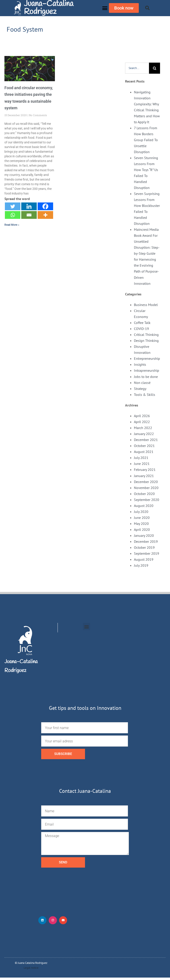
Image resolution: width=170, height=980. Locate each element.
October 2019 (144, 547)
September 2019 (147, 553)
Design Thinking (146, 341)
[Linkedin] (29, 206)
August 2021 (144, 452)
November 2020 (146, 488)
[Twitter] (13, 206)
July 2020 (141, 512)
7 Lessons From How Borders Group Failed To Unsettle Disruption (146, 140)
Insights (140, 364)
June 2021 (142, 464)
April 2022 (142, 422)
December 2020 (146, 482)
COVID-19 (141, 329)
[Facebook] (45, 206)
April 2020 (142, 529)
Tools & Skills (145, 395)
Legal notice (31, 970)
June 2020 (142, 518)
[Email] (29, 215)
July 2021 (141, 458)
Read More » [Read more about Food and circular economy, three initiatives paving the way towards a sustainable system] (12, 225)
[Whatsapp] (13, 215)
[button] (105, 8)
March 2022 (143, 428)
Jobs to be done (146, 377)
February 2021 (145, 470)
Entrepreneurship (147, 358)
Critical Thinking (146, 335)
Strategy (140, 389)
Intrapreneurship (147, 370)
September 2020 (147, 500)
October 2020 (144, 494)
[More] (45, 215)
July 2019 (141, 565)
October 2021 (144, 446)
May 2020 (141, 524)
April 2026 (142, 416)
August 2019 (144, 559)
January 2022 (144, 434)
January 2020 (144, 535)
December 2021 (146, 440)
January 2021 (144, 476)
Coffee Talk (142, 323)
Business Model (146, 305)
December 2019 (146, 541)
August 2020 (144, 506)
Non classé (142, 383)
